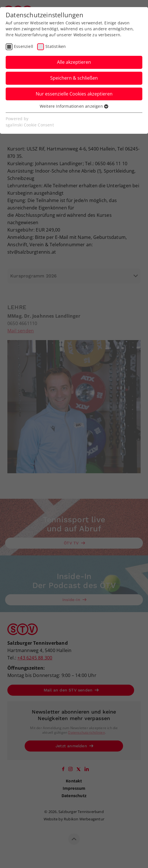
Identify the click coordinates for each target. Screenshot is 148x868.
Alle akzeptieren (74, 62)
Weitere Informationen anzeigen (74, 106)
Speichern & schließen (74, 78)
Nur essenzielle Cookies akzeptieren (74, 94)
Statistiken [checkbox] (56, 46)
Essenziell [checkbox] (24, 46)
